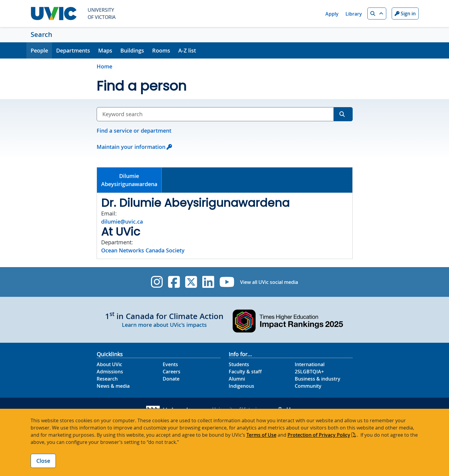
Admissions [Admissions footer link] (110, 372)
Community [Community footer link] (308, 386)
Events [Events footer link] (170, 364)
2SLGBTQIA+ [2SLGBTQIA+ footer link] (309, 372)
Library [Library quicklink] (354, 14)
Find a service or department (134, 131)
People (39, 50)
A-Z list (187, 50)
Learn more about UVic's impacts (164, 325)
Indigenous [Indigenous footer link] (241, 386)
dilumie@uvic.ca (122, 221)
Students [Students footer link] (239, 364)
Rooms (161, 50)
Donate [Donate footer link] (171, 379)
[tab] (130, 180)
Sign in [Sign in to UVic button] (405, 14)
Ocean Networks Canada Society (143, 250)
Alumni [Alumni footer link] (237, 379)
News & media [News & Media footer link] (113, 386)
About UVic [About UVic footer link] (109, 364)
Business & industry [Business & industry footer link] (318, 379)
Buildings (132, 50)
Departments (73, 50)
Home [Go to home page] (104, 66)
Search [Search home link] (41, 35)
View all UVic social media (269, 282)
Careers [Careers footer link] (172, 372)
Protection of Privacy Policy (319, 435)
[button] (377, 14)
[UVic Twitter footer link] (191, 282)
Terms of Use (261, 435)
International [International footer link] (310, 364)
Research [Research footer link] (107, 379)
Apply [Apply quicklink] (332, 14)
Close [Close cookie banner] (43, 461)
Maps (105, 50)
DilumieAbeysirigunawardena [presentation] (129, 180)
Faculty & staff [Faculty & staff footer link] (245, 372)
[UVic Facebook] (174, 282)
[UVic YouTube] (227, 282)
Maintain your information (131, 147)
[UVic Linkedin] (208, 282)
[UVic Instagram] (157, 282)
